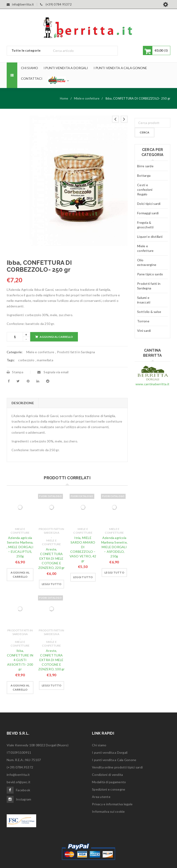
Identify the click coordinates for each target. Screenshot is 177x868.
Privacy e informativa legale (112, 804)
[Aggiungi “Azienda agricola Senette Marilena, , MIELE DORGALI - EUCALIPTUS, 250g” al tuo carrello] (20, 575)
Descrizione (23, 403)
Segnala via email (53, 372)
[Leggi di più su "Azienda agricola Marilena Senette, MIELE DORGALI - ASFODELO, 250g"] (114, 573)
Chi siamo (99, 745)
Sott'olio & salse (149, 312)
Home (64, 98)
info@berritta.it (18, 775)
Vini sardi (144, 331)
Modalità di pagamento (109, 782)
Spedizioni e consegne (109, 789)
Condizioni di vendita (107, 775)
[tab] (23, 403)
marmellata (45, 360)
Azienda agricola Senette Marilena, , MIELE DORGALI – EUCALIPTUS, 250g (20, 547)
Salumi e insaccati (144, 300)
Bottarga (144, 175)
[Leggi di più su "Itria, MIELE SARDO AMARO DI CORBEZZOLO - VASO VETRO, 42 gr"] (83, 577)
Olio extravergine (147, 262)
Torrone (143, 321)
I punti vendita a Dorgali (110, 752)
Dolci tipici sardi (149, 204)
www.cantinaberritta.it (153, 384)
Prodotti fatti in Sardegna (76, 352)
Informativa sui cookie (108, 811)
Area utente (101, 797)
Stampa (15, 372)
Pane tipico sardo (150, 274)
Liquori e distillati (150, 237)
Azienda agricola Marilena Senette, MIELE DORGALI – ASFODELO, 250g (114, 547)
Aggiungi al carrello (56, 337)
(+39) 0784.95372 (20, 767)
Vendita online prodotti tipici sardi (117, 767)
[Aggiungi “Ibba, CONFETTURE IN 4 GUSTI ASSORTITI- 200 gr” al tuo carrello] (20, 688)
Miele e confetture (87, 98)
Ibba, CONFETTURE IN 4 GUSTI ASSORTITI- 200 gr (20, 660)
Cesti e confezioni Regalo (145, 190)
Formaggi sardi (148, 213)
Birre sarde (145, 166)
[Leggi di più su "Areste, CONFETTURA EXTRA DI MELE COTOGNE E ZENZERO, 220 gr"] (52, 584)
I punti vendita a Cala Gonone (114, 760)
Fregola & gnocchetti (145, 225)
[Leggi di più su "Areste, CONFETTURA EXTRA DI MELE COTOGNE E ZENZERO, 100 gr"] (52, 686)
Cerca (145, 132)
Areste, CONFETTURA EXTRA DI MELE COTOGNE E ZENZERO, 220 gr (51, 558)
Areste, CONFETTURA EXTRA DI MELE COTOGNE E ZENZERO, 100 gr (51, 660)
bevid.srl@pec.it (19, 782)
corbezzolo (26, 360)
